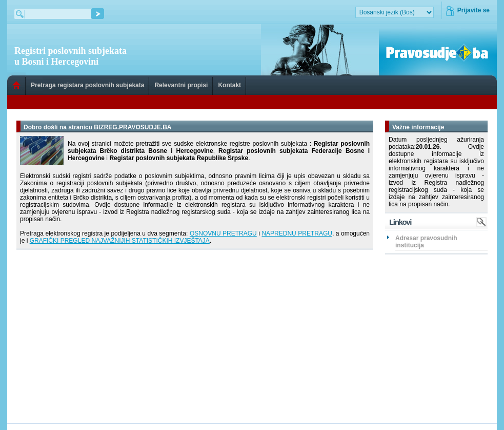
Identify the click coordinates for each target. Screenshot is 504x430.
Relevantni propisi (181, 85)
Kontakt (229, 85)
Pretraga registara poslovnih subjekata (87, 85)
